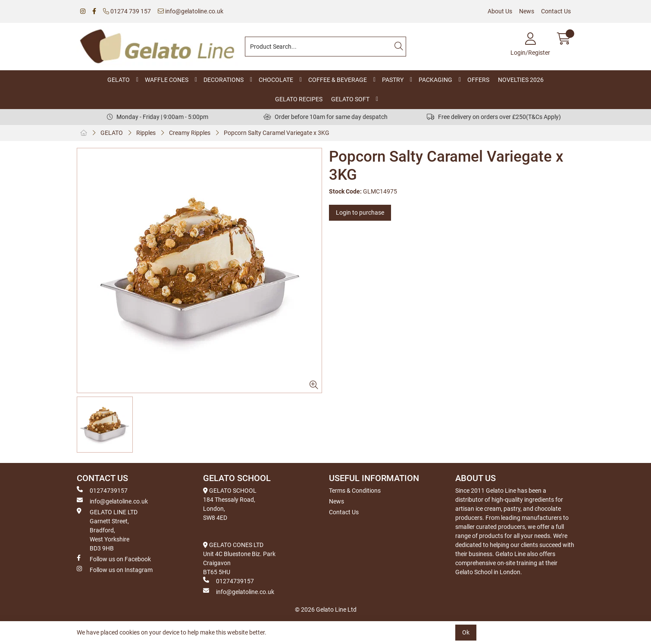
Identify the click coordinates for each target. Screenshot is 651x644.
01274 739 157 (127, 11)
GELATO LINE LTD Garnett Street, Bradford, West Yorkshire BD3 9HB (107, 530)
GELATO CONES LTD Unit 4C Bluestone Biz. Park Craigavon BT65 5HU (239, 558)
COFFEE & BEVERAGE (338, 80)
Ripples (146, 133)
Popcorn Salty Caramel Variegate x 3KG (277, 133)
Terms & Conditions (355, 491)
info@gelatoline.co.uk (191, 11)
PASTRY (393, 80)
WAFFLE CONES (167, 80)
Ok (466, 632)
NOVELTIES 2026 (521, 80)
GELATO (119, 80)
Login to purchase (360, 213)
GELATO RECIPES (299, 99)
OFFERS (478, 80)
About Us (500, 11)
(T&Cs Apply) (543, 117)
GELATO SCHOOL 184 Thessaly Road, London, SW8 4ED (230, 504)
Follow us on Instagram (115, 569)
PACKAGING (435, 80)
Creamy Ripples (190, 133)
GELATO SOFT (350, 99)
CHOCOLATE (276, 80)
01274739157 (102, 490)
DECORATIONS (224, 80)
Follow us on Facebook (114, 559)
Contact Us (556, 11)
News (527, 11)
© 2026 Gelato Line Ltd (326, 610)
